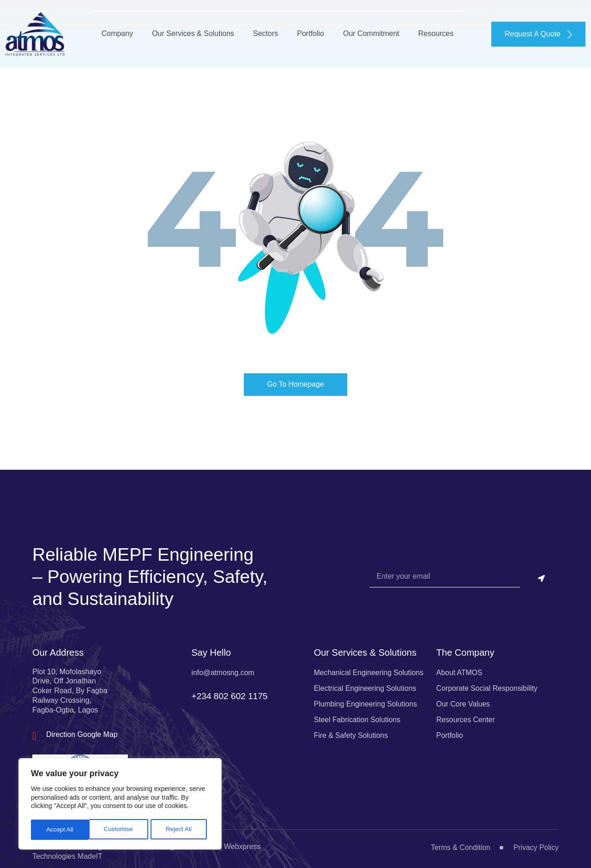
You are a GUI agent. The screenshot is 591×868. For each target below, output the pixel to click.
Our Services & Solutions (184, 32)
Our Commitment (362, 32)
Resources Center (466, 716)
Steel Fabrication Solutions (358, 716)
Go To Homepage (295, 381)
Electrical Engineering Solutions (366, 685)
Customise (60, 830)
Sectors (257, 32)
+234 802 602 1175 (231, 696)
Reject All (121, 830)
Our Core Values (464, 701)
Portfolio (302, 32)
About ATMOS (460, 669)
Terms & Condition (460, 845)
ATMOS (117, 853)
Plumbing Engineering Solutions (366, 701)
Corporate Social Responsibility (488, 685)
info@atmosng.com (223, 669)
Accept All (181, 830)
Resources (427, 32)
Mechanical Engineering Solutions (370, 669)
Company (109, 32)
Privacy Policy (536, 845)
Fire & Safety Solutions (352, 732)
